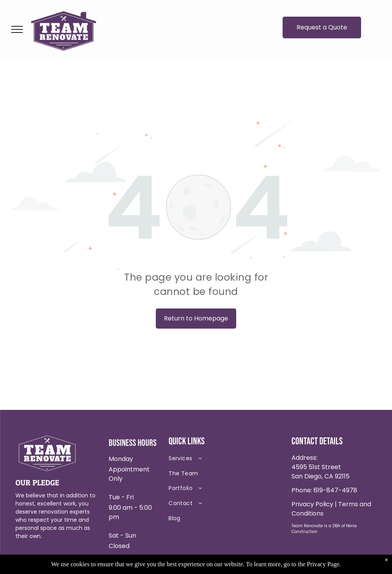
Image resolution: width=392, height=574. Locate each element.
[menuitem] (223, 460)
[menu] (17, 29)
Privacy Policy (312, 504)
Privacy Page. (324, 564)
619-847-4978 (335, 490)
